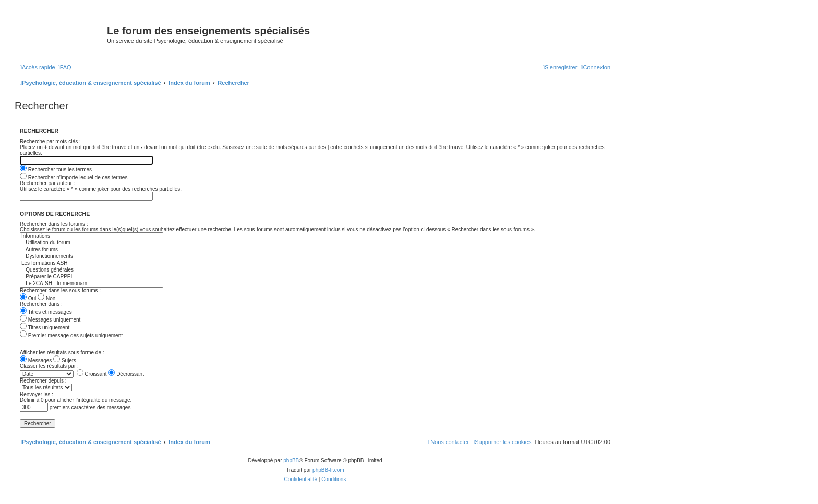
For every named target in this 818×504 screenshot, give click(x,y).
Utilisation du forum (92, 243)
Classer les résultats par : (49, 366)
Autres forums (92, 250)
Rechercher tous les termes (56, 170)
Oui (28, 298)
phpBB (291, 460)
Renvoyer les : (37, 394)
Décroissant (126, 374)
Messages (36, 360)
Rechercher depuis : (43, 381)
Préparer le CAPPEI (92, 277)
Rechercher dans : (41, 304)
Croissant (92, 374)
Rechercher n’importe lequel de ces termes (74, 177)
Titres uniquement (45, 328)
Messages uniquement (50, 320)
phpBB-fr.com (328, 470)
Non (46, 298)
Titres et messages (46, 312)
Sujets (65, 360)
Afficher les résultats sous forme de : (62, 353)
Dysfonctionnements (92, 257)
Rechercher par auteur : (47, 183)
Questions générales (92, 270)
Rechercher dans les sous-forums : (60, 291)
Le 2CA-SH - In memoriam (92, 284)
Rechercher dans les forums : (54, 224)
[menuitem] (65, 67)
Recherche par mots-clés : (50, 142)
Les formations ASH (92, 263)
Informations (92, 236)
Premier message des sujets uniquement (71, 335)
